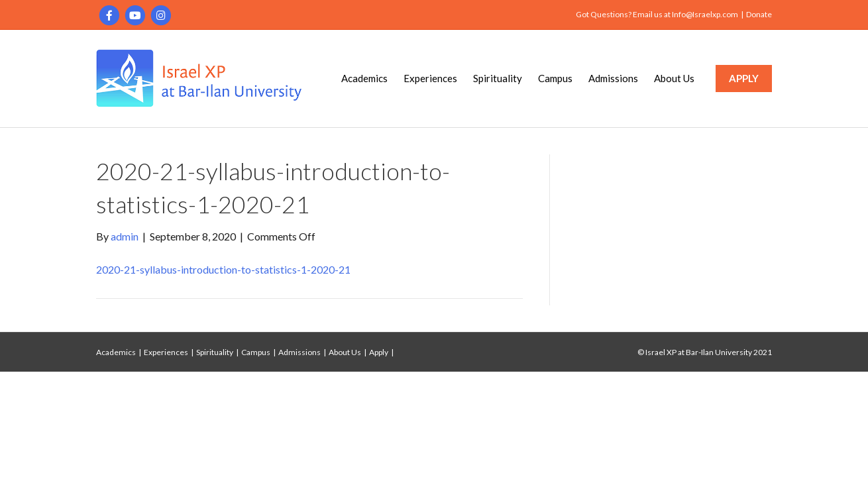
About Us (674, 78)
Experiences (430, 78)
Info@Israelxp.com (705, 14)
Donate (759, 14)
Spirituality (498, 78)
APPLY (744, 78)
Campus (555, 78)
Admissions (613, 78)
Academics (364, 78)
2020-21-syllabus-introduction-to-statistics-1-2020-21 (223, 269)
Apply (379, 352)
